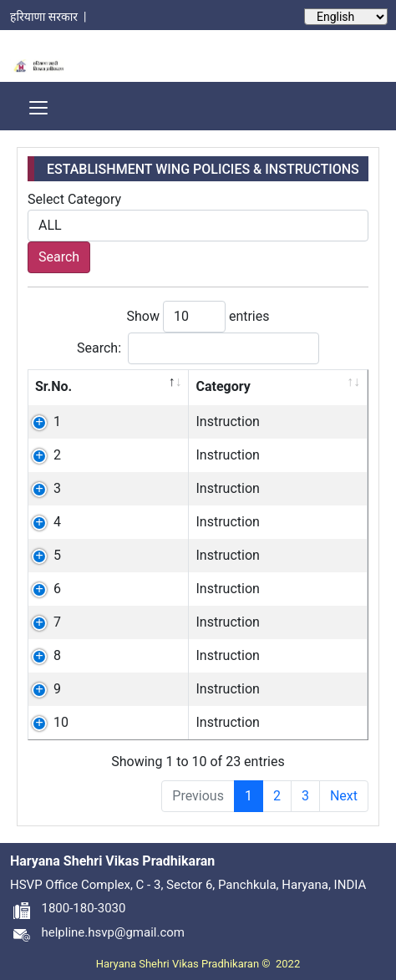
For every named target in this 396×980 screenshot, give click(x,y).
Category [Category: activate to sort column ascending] (223, 386)
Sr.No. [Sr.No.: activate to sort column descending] (53, 386)
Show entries (198, 317)
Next (344, 796)
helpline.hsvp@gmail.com (97, 932)
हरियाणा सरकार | (51, 17)
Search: (198, 348)
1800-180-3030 (68, 908)
